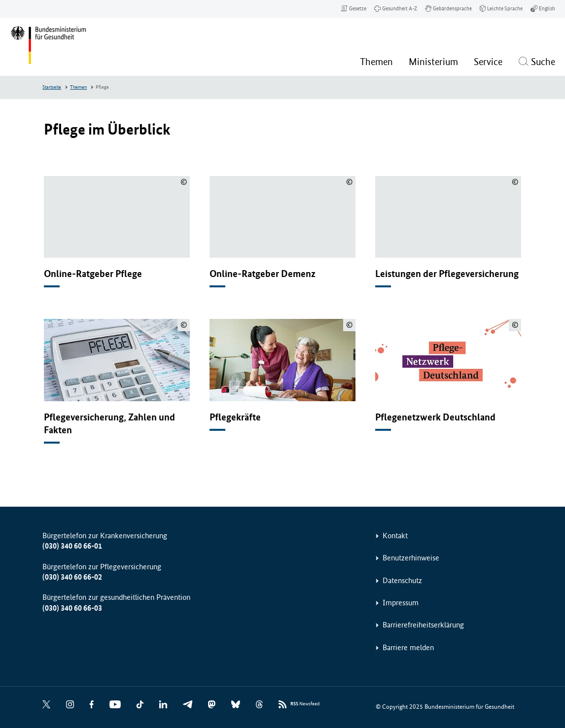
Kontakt (395, 536)
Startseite (52, 87)
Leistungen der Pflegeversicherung (447, 274)
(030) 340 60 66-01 (72, 546)
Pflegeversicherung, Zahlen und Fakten (109, 424)
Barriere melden (408, 647)
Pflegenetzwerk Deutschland (435, 417)
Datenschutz (402, 580)
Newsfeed (305, 704)
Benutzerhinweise (411, 558)
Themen (78, 87)
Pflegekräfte (235, 417)
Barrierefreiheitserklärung (423, 625)
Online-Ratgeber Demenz (263, 274)
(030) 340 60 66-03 (72, 608)
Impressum (401, 603)
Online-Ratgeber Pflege (93, 274)
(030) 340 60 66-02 (72, 577)
